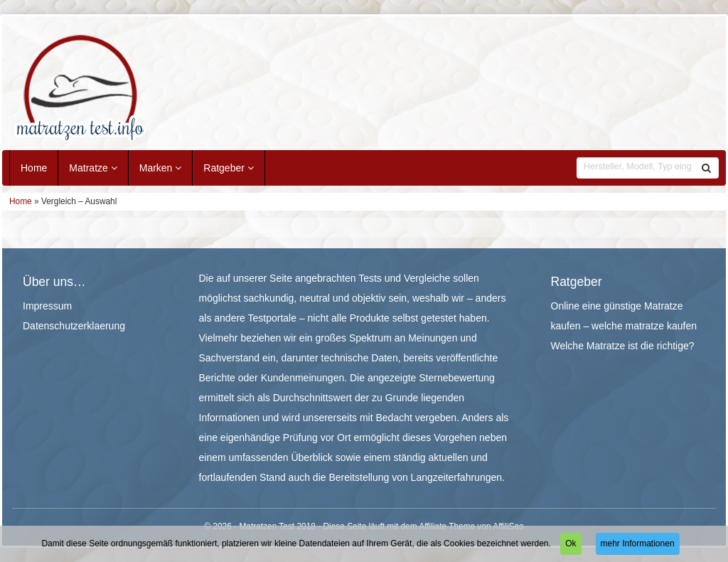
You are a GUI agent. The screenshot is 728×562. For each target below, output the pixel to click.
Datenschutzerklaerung (74, 326)
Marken (161, 168)
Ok (571, 544)
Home (34, 168)
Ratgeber (228, 168)
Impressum (47, 306)
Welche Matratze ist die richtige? (623, 346)
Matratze (93, 168)
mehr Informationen (638, 544)
